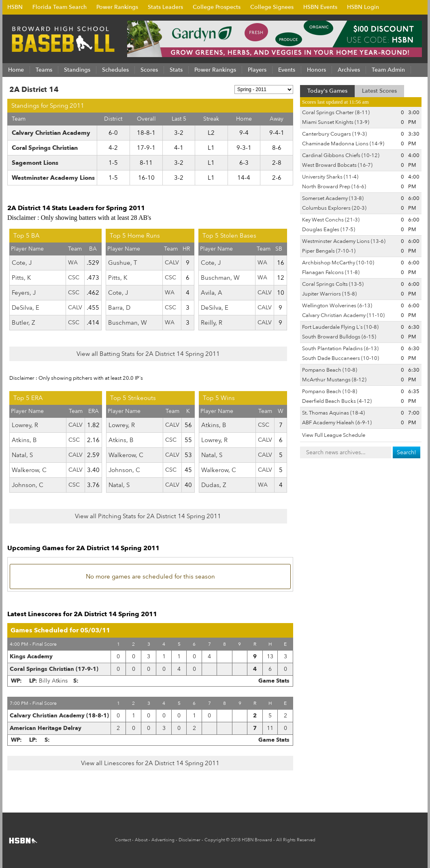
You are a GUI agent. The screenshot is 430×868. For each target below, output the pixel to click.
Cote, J (22, 263)
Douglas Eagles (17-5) (329, 230)
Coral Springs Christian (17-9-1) (54, 669)
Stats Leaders (165, 7)
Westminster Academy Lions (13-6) (344, 241)
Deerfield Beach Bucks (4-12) (337, 401)
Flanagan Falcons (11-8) (331, 272)
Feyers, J (24, 293)
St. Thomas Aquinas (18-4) (333, 413)
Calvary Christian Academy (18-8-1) (59, 716)
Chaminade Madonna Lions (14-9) (343, 144)
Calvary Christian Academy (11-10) (343, 315)
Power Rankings (117, 7)
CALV (75, 307)
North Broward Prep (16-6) (334, 187)
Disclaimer (189, 840)
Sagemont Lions (35, 163)
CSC (74, 278)
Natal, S (22, 455)
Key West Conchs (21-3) (331, 220)
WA (73, 263)
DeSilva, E (26, 308)
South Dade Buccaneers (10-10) (341, 358)
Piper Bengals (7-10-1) (329, 251)
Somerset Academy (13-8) (333, 198)
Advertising (163, 840)
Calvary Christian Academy (51, 133)
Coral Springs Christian (45, 148)
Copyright (215, 840)
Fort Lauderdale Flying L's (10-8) (340, 327)
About (141, 840)
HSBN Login (363, 7)
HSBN (15, 7)
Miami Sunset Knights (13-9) (336, 122)
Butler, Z (23, 323)
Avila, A (212, 293)
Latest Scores (379, 91)
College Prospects (217, 7)
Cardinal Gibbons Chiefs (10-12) (341, 155)
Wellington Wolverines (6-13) (337, 306)
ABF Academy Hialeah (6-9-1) (337, 423)
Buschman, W (128, 323)
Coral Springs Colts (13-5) (333, 284)
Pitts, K (21, 278)
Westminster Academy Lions (53, 178)
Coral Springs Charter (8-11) (336, 113)
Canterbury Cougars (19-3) (334, 134)
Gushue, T (123, 263)
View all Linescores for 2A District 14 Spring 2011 (150, 763)
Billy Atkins (53, 681)
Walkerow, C (29, 470)
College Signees (272, 7)
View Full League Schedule (334, 435)
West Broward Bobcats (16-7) (337, 165)
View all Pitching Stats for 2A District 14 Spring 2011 (148, 516)
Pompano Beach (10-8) (330, 370)
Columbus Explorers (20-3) (334, 208)
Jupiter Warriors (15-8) (329, 294)
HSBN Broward (257, 840)
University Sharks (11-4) (330, 177)
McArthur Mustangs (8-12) (334, 380)
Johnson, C (28, 485)
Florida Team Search (60, 7)
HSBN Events (320, 7)
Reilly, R (212, 323)
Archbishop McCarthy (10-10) (338, 263)
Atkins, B (24, 440)
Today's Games (327, 91)
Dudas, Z (214, 485)
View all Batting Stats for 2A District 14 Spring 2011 (148, 354)
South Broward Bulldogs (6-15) (339, 337)
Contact (123, 840)
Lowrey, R (25, 425)
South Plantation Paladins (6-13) (340, 349)
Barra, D (119, 308)
